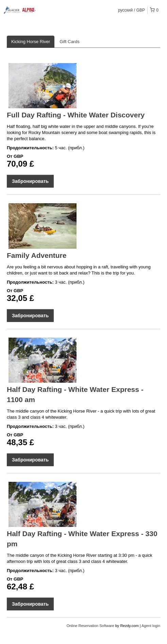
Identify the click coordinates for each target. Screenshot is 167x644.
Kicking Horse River (31, 42)
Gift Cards (70, 42)
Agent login (151, 626)
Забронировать (30, 181)
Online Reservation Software (90, 626)
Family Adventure (37, 255)
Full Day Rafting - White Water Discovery (76, 115)
